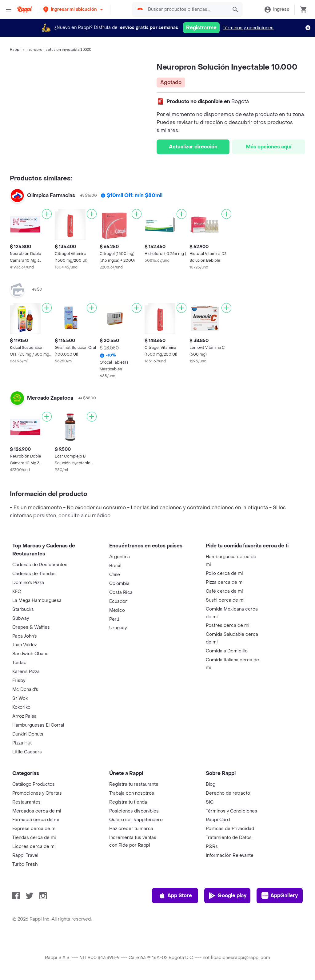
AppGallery (280, 896)
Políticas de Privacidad (230, 829)
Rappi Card (218, 820)
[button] (74, 9)
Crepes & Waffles (31, 627)
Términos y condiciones (248, 28)
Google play (227, 896)
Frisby (19, 681)
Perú (114, 619)
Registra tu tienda (128, 802)
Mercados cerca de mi (37, 811)
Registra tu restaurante (134, 784)
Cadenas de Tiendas (34, 574)
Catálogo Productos (34, 784)
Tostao (19, 663)
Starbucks (23, 609)
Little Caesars (27, 752)
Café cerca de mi (224, 591)
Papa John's (25, 636)
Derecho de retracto (228, 793)
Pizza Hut (22, 743)
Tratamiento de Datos (229, 838)
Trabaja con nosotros (132, 793)
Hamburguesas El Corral (38, 725)
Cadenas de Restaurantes (40, 565)
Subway (21, 618)
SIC (210, 802)
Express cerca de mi (34, 829)
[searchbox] (186, 10)
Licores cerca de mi (34, 847)
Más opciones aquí (269, 147)
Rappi (15, 50)
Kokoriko (21, 707)
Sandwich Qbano (30, 654)
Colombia (119, 584)
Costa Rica (121, 593)
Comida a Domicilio (227, 651)
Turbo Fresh (25, 864)
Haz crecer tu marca (131, 829)
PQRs (212, 847)
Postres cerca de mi (228, 625)
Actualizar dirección (193, 147)
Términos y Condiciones (231, 811)
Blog (211, 784)
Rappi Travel (25, 855)
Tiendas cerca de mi (34, 838)
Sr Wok (20, 698)
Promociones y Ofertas (37, 793)
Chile (115, 575)
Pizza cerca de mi (225, 582)
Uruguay (118, 628)
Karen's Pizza (26, 672)
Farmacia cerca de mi (36, 820)
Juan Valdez (25, 645)
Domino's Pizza (28, 583)
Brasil (115, 566)
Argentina (120, 557)
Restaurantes (26, 802)
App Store (175, 896)
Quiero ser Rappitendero (136, 820)
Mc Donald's (25, 690)
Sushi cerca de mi (225, 600)
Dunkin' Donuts (28, 734)
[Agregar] (47, 214)
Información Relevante (230, 855)
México (117, 610)
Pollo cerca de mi (224, 573)
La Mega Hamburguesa (37, 601)
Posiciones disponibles (134, 811)
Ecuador (118, 601)
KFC (17, 592)
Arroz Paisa (24, 716)
